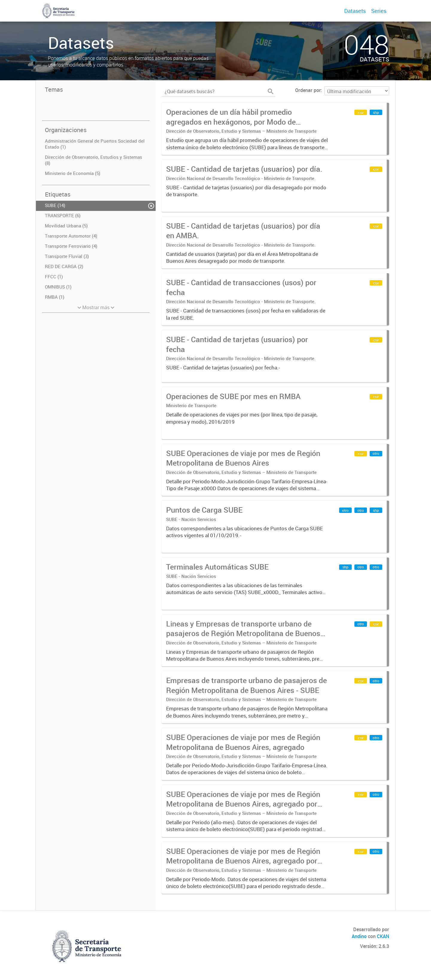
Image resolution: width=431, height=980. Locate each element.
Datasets (355, 11)
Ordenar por (308, 90)
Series (379, 11)
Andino (359, 936)
